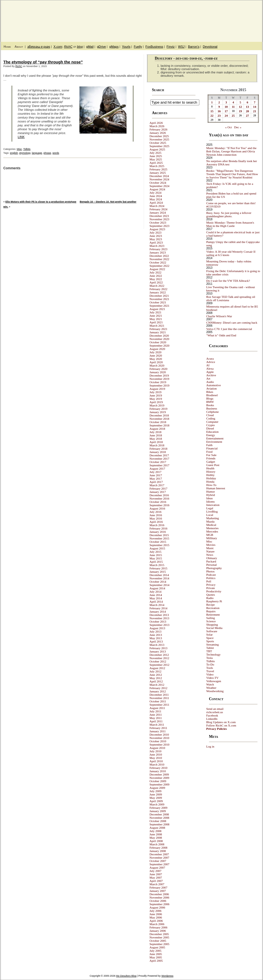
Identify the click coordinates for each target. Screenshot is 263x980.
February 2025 (158, 169)
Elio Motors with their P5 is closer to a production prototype (41, 202)
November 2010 (159, 738)
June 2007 (156, 874)
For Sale (211, 455)
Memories (212, 528)
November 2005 (159, 937)
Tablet (210, 648)
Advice (211, 362)
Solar (209, 634)
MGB (210, 535)
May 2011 (156, 718)
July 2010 (155, 751)
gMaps (114, 47)
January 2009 (158, 811)
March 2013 (157, 645)
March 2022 (157, 286)
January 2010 (158, 771)
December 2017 (159, 455)
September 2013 (159, 625)
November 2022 (159, 259)
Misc (20, 149)
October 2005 (158, 941)
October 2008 (158, 821)
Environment (214, 442)
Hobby (210, 475)
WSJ (181, 47)
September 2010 (159, 744)
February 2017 (158, 488)
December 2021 (159, 296)
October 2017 (158, 462)
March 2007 (157, 884)
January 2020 (158, 372)
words (56, 153)
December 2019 (159, 375)
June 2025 (156, 156)
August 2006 (157, 907)
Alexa (210, 369)
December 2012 (159, 655)
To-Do (210, 664)
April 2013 (156, 641)
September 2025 (159, 146)
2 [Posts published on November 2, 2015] (219, 102)
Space (210, 638)
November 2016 (159, 498)
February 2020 (158, 369)
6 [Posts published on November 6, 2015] (247, 102)
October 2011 (158, 701)
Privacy (211, 585)
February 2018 (158, 449)
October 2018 (158, 422)
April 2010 (156, 761)
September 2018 (159, 425)
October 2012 (158, 661)
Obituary (212, 558)
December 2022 (159, 256)
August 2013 (157, 628)
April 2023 (156, 242)
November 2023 (159, 219)
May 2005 (156, 957)
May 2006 (156, 917)
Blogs (210, 398)
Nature (210, 551)
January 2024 (158, 213)
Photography (214, 568)
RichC (68, 47)
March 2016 (157, 525)
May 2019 (156, 399)
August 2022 (157, 269)
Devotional (210, 47)
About (19, 47)
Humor (211, 492)
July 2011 (155, 711)
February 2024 (158, 209)
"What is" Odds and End (221, 335)
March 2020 (157, 365)
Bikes (210, 392)
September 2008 (159, 824)
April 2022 (156, 282)
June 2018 (156, 435)
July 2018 (155, 432)
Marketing (213, 518)
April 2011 (156, 721)
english (14, 153)
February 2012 (158, 688)
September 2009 (159, 784)
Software (212, 631)
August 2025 (157, 149)
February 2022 (158, 289)
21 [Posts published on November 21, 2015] (255, 111)
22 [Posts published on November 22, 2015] (212, 116)
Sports (210, 641)
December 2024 (159, 176)
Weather (211, 688)
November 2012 (159, 658)
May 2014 (156, 598)
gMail (90, 47)
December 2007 (159, 854)
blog (80, 47)
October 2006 (158, 901)
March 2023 (157, 246)
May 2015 (156, 558)
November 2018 (159, 419)
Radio (210, 598)
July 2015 (155, 552)
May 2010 (156, 758)
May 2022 (156, 279)
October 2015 (158, 542)
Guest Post (213, 465)
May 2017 (156, 479)
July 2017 (155, 472)
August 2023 (157, 229)
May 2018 (156, 439)
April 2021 (156, 322)
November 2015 (159, 538)
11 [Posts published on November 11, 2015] (233, 107)
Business (212, 408)
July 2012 (155, 671)
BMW (210, 402)
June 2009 (156, 794)
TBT (209, 651)
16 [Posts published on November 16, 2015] (219, 111)
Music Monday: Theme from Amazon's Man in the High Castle (230, 224)
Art (208, 378)
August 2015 (157, 548)
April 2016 (156, 522)
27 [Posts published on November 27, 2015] (247, 116)
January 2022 (158, 292)
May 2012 (156, 678)
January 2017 (158, 492)
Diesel (210, 428)
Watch (210, 684)
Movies (211, 545)
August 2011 (157, 708)
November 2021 (159, 299)
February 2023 (158, 249)
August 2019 (157, 389)
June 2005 (156, 954)
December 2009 (159, 774)
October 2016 (158, 502)
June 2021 (156, 316)
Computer (212, 422)
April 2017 (156, 482)
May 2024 (156, 199)
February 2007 (158, 887)
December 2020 (159, 336)
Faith (209, 445)
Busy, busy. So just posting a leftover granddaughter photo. (229, 214)
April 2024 (156, 203)
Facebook (212, 715)
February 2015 (158, 568)
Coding (211, 418)
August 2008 (157, 828)
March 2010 (157, 764)
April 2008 (156, 841)
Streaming (212, 644)
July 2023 (155, 232)
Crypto (211, 425)
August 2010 (157, 748)
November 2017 (159, 459)
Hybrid (211, 495)
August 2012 (157, 668)
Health (210, 468)
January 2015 (158, 572)
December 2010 (159, 735)
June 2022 (156, 276)
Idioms (211, 501)
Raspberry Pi (214, 601)
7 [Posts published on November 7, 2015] (255, 102)
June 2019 (156, 395)
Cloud (210, 415)
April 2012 (156, 681)
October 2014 (158, 582)
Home (7, 47)
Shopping (212, 625)
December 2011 (159, 695)
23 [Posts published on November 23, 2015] (219, 116)
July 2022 (155, 272)
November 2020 (159, 339)
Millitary (212, 538)
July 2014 (155, 592)
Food (209, 452)
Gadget (211, 462)
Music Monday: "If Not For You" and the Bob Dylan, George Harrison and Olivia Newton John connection (231, 151)
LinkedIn (212, 719)
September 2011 (159, 705)
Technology (213, 654)
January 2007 (158, 891)
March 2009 (157, 804)
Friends (211, 458)
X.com (58, 47)
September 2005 (159, 944)
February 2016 (158, 528)
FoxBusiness (154, 47)
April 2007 (156, 881)
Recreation (213, 608)
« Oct (228, 127)
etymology (25, 153)
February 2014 (158, 608)
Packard (211, 561)
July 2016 (155, 512)
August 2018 (157, 429)
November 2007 (159, 858)
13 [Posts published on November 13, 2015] (247, 107)
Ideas (209, 498)
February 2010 (158, 768)
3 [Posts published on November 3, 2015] (226, 102)
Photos (210, 571)
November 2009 (159, 778)
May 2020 (156, 359)
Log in (210, 746)
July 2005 (155, 951)
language (37, 153)
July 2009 (155, 791)
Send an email (215, 709)
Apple (210, 372)
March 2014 (157, 605)
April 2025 (156, 163)
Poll (209, 581)
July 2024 (155, 193)
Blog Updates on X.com (221, 722)
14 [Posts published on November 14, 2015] (255, 107)
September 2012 (159, 665)
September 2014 (159, 585)
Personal (212, 565)
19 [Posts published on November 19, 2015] (240, 111)
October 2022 (158, 262)
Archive (211, 375)
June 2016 (156, 515)
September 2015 (159, 545)
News (210, 555)
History (211, 472)
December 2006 (159, 894)
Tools (210, 668)
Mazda (210, 521)
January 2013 (158, 651)
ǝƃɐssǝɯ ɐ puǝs (39, 47)
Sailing (211, 618)
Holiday (211, 478)
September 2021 (159, 306)
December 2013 (159, 615)
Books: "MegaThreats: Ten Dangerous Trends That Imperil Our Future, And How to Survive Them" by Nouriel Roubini (232, 174)
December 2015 (159, 535)
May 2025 (156, 159)
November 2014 (159, 578)
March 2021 (157, 326)
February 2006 (158, 927)
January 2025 (158, 173)
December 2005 (159, 934)
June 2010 (156, 754)
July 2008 (155, 831)
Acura (210, 359)
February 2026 (158, 129)
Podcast (211, 575)
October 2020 (158, 342)
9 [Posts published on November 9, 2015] (219, 107)
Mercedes (212, 531)
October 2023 (158, 222)
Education (212, 432)
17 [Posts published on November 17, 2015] (226, 111)
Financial (212, 448)
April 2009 (156, 801)
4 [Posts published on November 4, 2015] (233, 102)
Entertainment (215, 438)
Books (210, 405)
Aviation (212, 388)
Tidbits (27, 149)
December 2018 (159, 415)
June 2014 (156, 595)
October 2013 (158, 621)
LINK (21, 137)
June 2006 (156, 914)
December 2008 (159, 814)
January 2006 (158, 931)
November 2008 (159, 818)
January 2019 (158, 412)
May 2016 (156, 518)
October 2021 (158, 302)
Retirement (213, 615)
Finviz (171, 47)
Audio (210, 382)
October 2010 (158, 741)
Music (210, 548)
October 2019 (158, 382)
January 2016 (158, 532)
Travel (210, 671)
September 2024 (159, 186)
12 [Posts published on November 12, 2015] (240, 107)
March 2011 (157, 725)
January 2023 (158, 252)
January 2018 (158, 452)
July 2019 (155, 392)
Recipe (211, 605)
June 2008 (156, 834)
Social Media (214, 628)
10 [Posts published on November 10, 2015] (226, 107)
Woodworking (215, 691)
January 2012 (158, 691)
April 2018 (156, 442)
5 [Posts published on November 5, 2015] (240, 102)
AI (208, 365)
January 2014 (158, 611)
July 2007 (155, 871)
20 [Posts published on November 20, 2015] (247, 111)
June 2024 (156, 196)
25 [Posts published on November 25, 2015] (233, 116)
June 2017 (156, 475)
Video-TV (212, 678)
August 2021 (157, 309)
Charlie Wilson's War (219, 316)
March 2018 (157, 445)
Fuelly (138, 47)
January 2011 (158, 731)
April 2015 (156, 562)
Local (210, 515)
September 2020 (159, 346)
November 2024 (159, 179)
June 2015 (156, 555)
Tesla (209, 658)
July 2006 (155, 911)
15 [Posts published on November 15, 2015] (212, 111)
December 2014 (159, 575)
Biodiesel (212, 395)
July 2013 (155, 631)
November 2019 (159, 379)
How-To (211, 485)
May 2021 (156, 319)
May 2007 (156, 877)
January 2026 (158, 133)
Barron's (194, 47)
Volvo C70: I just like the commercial (229, 329)
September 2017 (159, 465)
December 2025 (159, 136)
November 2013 (159, 618)
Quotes (211, 595)
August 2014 (157, 588)
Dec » (238, 127)
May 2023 (156, 239)
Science (211, 621)
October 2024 (158, 183)
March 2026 (157, 126)
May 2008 (156, 838)
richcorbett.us (215, 712)
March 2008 (157, 844)
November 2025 (159, 139)
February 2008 (158, 848)
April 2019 (156, 402)
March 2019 (157, 405)
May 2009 (156, 798)
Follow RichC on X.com (221, 725)
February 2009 (158, 808)
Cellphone (212, 412)
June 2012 (156, 675)
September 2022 (159, 266)
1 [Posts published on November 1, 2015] (212, 102)
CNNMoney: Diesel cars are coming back (232, 323)
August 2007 (157, 868)
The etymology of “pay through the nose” (43, 62)
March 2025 (157, 166)
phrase (47, 153)
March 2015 (157, 565)
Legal (210, 508)
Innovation (213, 505)
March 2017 (157, 485)
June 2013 (156, 635)
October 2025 (158, 143)
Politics (211, 578)
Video (210, 674)
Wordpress (167, 976)
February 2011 (158, 728)
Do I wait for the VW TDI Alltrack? (228, 281)
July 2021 (155, 312)
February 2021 (158, 329)
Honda (210, 482)
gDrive (101, 47)
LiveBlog (212, 511)
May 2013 (156, 638)
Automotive (214, 385)
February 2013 (158, 648)
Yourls (126, 47)
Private (211, 588)
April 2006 (156, 921)
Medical (211, 525)
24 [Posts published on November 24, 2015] (226, 116)
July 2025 (155, 153)
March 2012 (157, 685)
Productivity (214, 591)
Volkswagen (214, 681)
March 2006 (157, 924)
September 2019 (159, 385)
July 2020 (155, 352)
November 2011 (159, 698)
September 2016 (159, 505)
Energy (211, 435)
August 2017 (157, 469)
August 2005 (157, 947)
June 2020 (156, 355)
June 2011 (156, 715)
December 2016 (159, 495)
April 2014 (156, 602)
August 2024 (157, 189)
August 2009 (157, 788)
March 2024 (157, 206)
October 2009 (158, 781)
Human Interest (216, 488)
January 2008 (158, 851)
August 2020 (157, 349)
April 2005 (156, 961)
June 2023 (156, 236)
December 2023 (159, 216)
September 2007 (159, 864)
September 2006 (159, 904)
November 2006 (159, 897)
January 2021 (158, 332)
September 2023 (159, 226)
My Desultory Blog (209, 18)
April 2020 (156, 362)
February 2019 (158, 409)
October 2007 (158, 861)
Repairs (211, 611)
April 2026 (156, 123)
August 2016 (157, 508)
